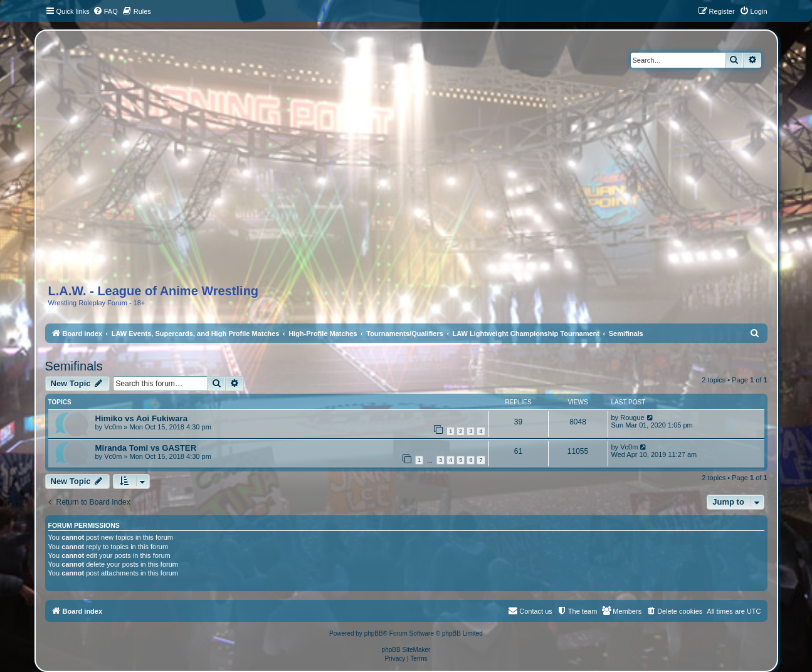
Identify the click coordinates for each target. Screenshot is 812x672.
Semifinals (74, 366)
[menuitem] (105, 11)
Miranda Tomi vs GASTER (146, 448)
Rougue (632, 417)
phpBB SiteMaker (406, 650)
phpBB (374, 633)
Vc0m (113, 427)
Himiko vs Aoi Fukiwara (142, 418)
